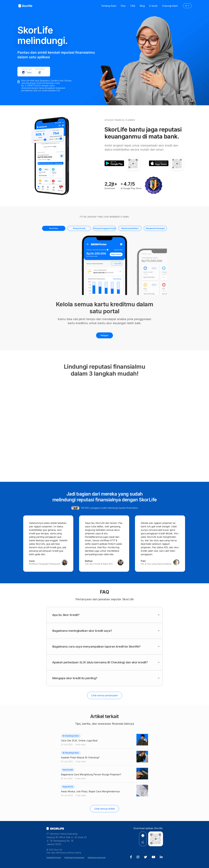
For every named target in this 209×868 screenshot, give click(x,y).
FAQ (133, 6)
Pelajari (105, 335)
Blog (142, 6)
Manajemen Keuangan (155, 228)
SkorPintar (54, 228)
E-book (153, 6)
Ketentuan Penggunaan (74, 857)
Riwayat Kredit (79, 228)
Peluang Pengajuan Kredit (105, 228)
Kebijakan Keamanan (97, 857)
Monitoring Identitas (130, 228)
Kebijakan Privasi (54, 857)
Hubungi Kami (170, 6)
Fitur (123, 6)
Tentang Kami (109, 6)
